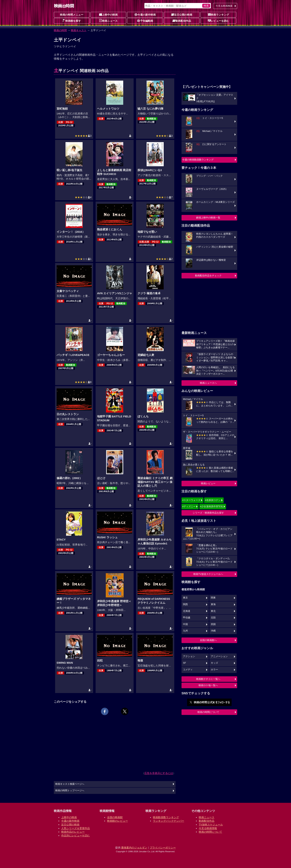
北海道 (187, 611)
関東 (213, 598)
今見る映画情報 (208, 828)
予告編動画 (145, 21)
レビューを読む (218, 21)
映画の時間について (208, 712)
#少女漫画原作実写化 (212, 506)
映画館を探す (72, 21)
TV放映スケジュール (211, 825)
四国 (213, 624)
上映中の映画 (108, 14)
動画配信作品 (182, 21)
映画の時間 (60, 30)
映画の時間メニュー (72, 15)
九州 (185, 631)
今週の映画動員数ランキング (198, 160)
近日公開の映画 (182, 14)
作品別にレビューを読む (76, 835)
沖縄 (213, 631)
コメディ (188, 670)
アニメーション (219, 656)
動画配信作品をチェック (208, 276)
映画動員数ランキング (166, 817)
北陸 (213, 618)
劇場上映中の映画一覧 (208, 218)
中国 (185, 624)
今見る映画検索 (224, 6)
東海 (213, 604)
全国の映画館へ (208, 640)
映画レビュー (208, 483)
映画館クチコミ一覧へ (208, 679)
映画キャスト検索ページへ (70, 784)
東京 (185, 598)
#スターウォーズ (191, 500)
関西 (185, 604)
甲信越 (187, 618)
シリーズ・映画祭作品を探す (208, 513)
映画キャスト (79, 30)
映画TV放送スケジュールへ (208, 574)
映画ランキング (218, 14)
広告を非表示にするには (159, 773)
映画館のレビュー (117, 821)
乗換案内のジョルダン (134, 848)
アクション (189, 656)
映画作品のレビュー (73, 832)
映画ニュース (108, 21)
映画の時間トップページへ (70, 791)
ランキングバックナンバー (169, 821)
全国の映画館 (115, 817)
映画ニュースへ (208, 383)
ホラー (214, 670)
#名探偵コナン (213, 500)
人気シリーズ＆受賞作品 (76, 828)
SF (184, 663)
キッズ (214, 663)
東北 (213, 611)
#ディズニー (189, 506)
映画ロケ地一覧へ (208, 685)
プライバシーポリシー (163, 848)
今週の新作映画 (145, 14)
